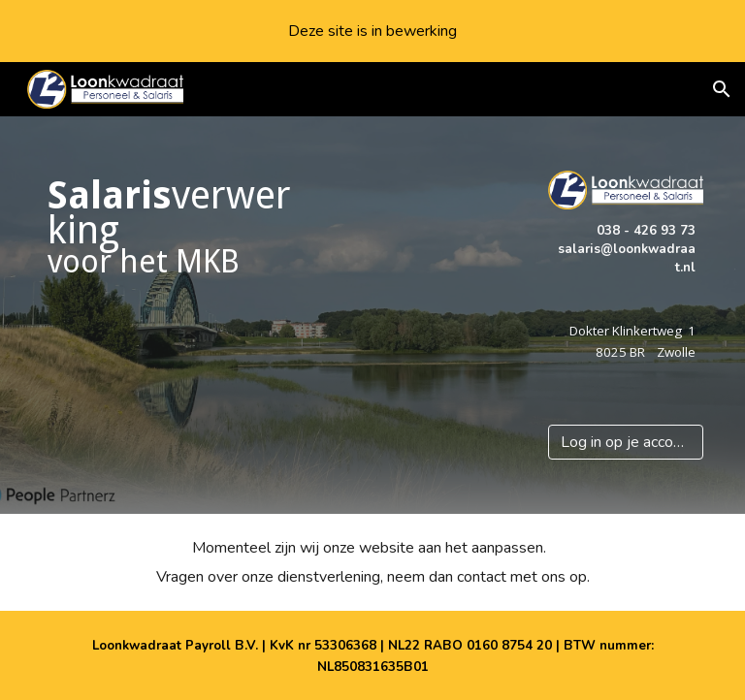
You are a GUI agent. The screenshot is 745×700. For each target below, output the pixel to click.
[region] (372, 31)
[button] (722, 89)
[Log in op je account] (626, 442)
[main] (175, 227)
